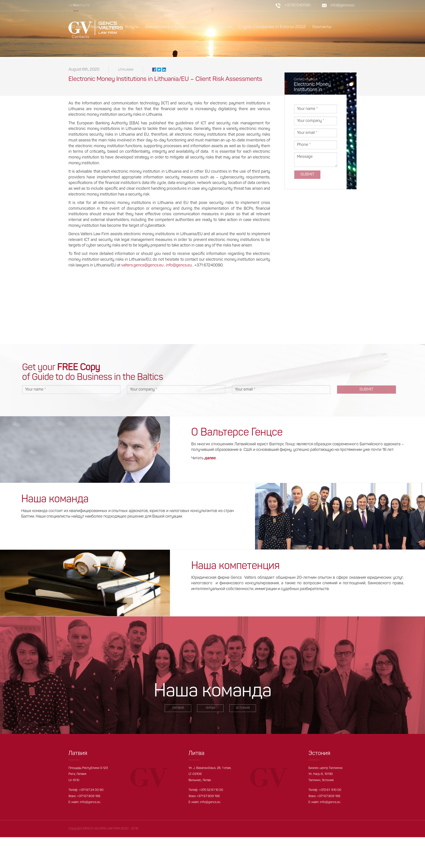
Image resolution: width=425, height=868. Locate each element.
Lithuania (126, 71)
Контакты (322, 27)
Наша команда (104, 27)
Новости (224, 27)
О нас (77, 27)
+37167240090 (298, 5)
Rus (76, 5)
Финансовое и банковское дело (177, 27)
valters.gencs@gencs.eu (142, 267)
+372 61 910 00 (330, 791)
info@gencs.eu (342, 5)
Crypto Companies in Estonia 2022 (272, 27)
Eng (82, 5)
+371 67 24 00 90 (91, 791)
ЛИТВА (210, 709)
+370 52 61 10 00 (211, 791)
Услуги (132, 27)
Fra (87, 5)
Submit (307, 176)
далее (210, 460)
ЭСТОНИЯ (243, 709)
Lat (71, 5)
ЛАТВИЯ (178, 709)
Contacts (81, 37)
